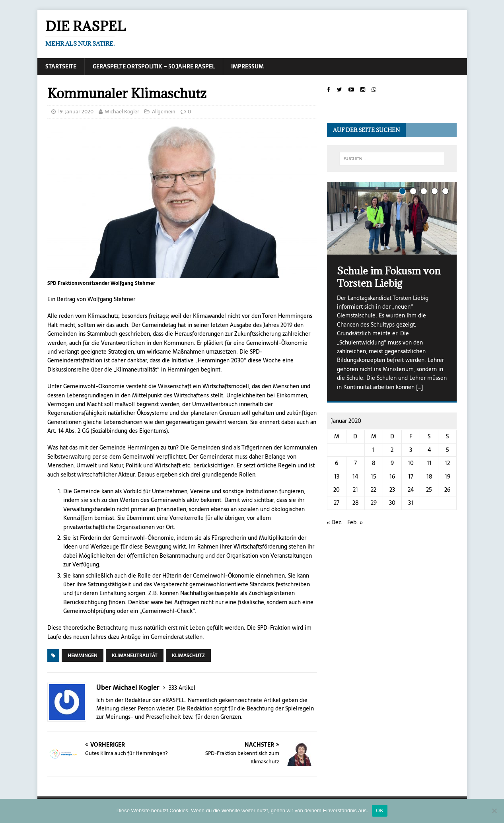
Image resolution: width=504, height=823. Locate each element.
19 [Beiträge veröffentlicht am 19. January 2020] (448, 477)
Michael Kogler (122, 112)
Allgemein (164, 112)
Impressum (247, 66)
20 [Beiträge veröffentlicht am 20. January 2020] (337, 490)
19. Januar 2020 (76, 112)
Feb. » (355, 522)
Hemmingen (83, 656)
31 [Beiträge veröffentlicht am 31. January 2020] (411, 503)
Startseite (61, 66)
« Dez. (335, 522)
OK (380, 810)
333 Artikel (182, 688)
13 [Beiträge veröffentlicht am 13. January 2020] (337, 477)
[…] (419, 387)
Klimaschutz (188, 656)
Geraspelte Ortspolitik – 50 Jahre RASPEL (154, 66)
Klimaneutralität (135, 656)
